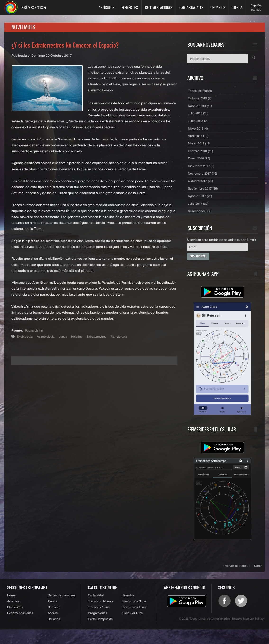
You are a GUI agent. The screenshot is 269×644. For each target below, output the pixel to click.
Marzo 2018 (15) (200, 150)
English (256, 11)
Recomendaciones (159, 7)
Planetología (130, 338)
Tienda (237, 7)
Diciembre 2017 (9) (202, 174)
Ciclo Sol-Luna (132, 627)
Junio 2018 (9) (199, 125)
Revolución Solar (134, 614)
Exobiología (26, 338)
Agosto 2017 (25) (201, 206)
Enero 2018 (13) (200, 166)
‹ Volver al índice (237, 578)
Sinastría (128, 608)
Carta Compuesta (100, 634)
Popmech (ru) (35, 333)
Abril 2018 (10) (199, 142)
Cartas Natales (191, 7)
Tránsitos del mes (100, 614)
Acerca (53, 627)
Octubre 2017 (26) (202, 190)
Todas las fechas (201, 93)
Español (256, 5)
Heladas (83, 338)
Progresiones (98, 627)
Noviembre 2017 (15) (204, 182)
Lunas (68, 338)
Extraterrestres (105, 338)
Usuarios (218, 7)
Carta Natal (96, 608)
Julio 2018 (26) (199, 117)
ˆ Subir (257, 578)
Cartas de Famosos (62, 608)
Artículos (107, 7)
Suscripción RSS (201, 222)
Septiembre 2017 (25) (205, 198)
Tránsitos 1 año (99, 621)
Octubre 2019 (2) (201, 101)
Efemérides (130, 7)
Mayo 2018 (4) (199, 134)
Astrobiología (49, 338)
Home (11, 608)
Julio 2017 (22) (199, 214)
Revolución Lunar (134, 621)
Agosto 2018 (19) (201, 109)
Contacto (54, 621)
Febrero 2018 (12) (202, 158)
